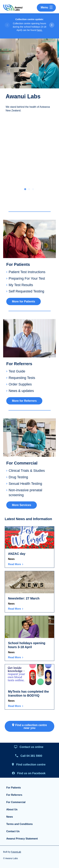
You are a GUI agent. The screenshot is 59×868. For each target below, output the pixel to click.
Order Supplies (20, 384)
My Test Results (21, 285)
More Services (22, 505)
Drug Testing (18, 477)
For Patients (14, 788)
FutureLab (16, 852)
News (11, 559)
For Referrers (14, 795)
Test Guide (17, 371)
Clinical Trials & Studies (27, 471)
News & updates (21, 391)
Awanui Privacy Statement (22, 839)
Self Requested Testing (26, 291)
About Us (12, 809)
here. (40, 30)
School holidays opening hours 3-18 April (27, 645)
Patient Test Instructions (27, 272)
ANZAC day (17, 554)
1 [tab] (25, 189)
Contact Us (13, 831)
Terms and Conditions (20, 824)
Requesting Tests (22, 378)
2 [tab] (29, 189)
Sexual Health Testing (25, 484)
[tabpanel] (29, 78)
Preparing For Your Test (27, 278)
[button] (52, 25)
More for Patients (24, 301)
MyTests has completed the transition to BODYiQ (28, 693)
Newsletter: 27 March (24, 598)
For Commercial (16, 802)
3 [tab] (33, 189)
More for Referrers (24, 401)
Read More (14, 564)
